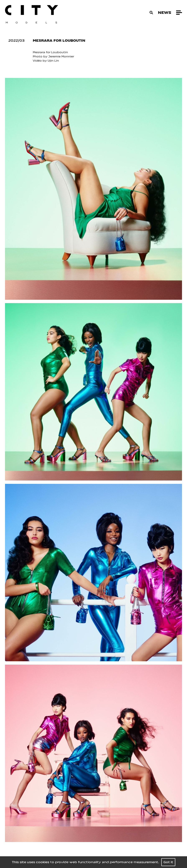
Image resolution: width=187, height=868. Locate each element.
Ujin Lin (53, 61)
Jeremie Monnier (61, 56)
